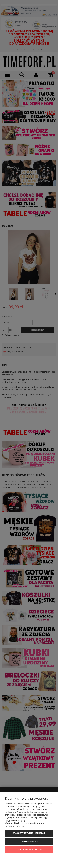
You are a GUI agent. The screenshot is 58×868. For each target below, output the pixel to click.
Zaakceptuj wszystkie (29, 850)
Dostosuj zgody (29, 841)
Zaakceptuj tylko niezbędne (29, 833)
